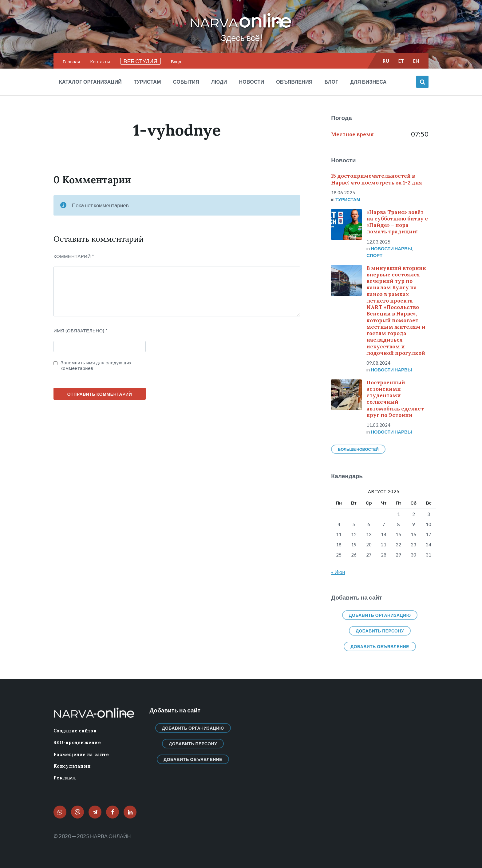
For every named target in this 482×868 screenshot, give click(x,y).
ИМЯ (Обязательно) (81, 331)
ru (386, 61)
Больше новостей (358, 449)
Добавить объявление (380, 646)
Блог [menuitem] (332, 82)
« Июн (338, 572)
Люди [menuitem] (219, 82)
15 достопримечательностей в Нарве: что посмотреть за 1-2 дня (377, 179)
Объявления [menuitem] (294, 82)
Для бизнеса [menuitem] (369, 82)
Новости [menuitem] (251, 82)
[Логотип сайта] (241, 28)
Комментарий (74, 256)
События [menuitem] (186, 82)
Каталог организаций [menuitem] (90, 82)
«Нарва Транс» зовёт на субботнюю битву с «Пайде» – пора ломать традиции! (397, 222)
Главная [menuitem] (71, 61)
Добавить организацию (380, 615)
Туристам (348, 199)
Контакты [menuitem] (100, 61)
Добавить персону (380, 631)
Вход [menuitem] (176, 61)
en (416, 61)
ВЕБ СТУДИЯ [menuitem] (140, 61)
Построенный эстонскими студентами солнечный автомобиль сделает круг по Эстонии (395, 399)
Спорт (374, 255)
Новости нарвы (391, 248)
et (401, 61)
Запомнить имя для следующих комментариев (96, 365)
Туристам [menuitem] (147, 82)
